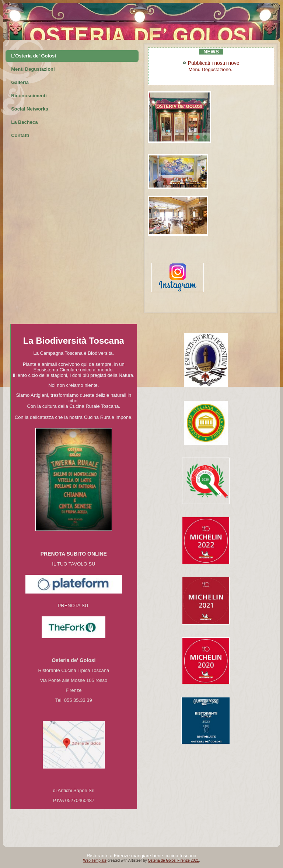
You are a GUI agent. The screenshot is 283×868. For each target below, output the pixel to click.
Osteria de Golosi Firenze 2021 (173, 860)
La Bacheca (24, 122)
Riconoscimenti (29, 96)
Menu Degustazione (210, 69)
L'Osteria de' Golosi (34, 56)
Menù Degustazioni (33, 69)
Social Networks (29, 109)
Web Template (95, 860)
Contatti (20, 135)
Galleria (20, 82)
